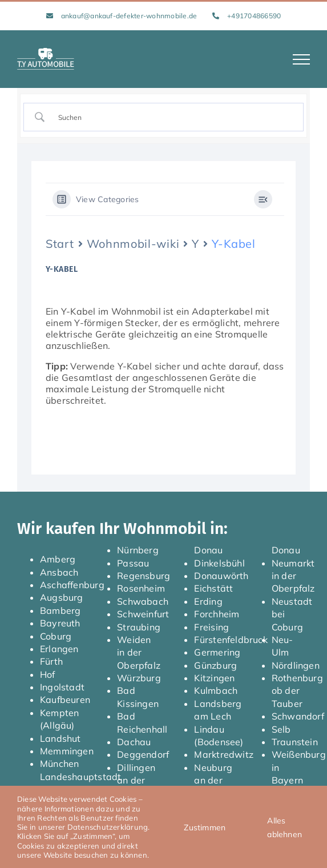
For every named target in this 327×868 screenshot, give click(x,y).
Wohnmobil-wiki (133, 244)
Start (60, 244)
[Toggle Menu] (301, 59)
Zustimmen (205, 827)
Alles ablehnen (284, 827)
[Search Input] (173, 117)
